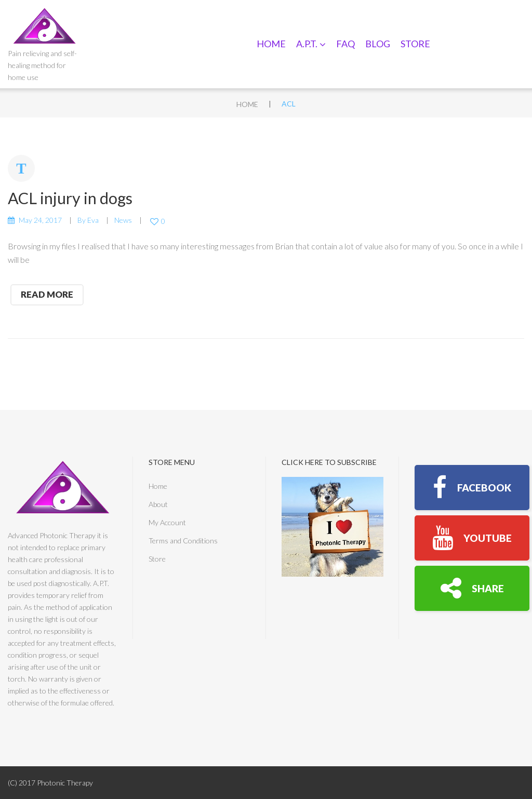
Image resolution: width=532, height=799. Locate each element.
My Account (167, 522)
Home (271, 44)
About (158, 504)
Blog (378, 44)
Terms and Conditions (183, 541)
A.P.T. (311, 44)
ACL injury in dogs (70, 198)
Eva (93, 220)
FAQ (345, 44)
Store (415, 44)
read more (47, 294)
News (123, 220)
